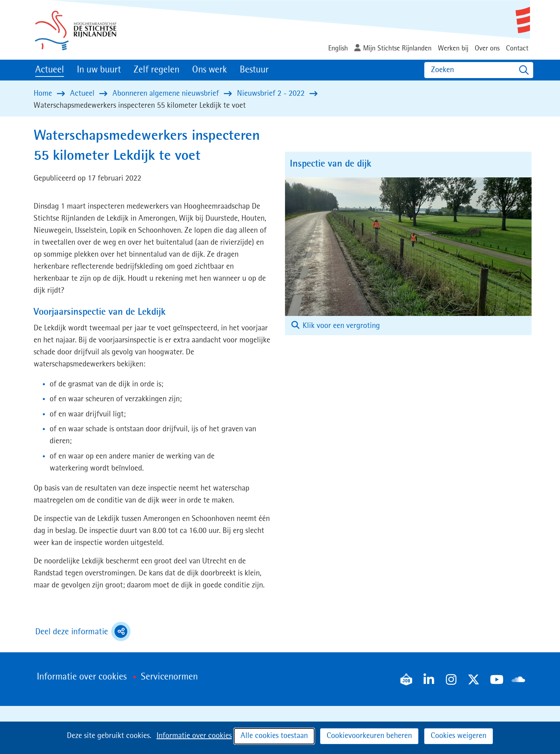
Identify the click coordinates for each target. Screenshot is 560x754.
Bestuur (254, 70)
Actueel (50, 70)
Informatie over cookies (194, 736)
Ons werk (210, 70)
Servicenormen (169, 677)
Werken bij (453, 48)
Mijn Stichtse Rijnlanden (397, 48)
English (338, 48)
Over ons (487, 48)
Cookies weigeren (459, 736)
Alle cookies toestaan (274, 736)
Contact (517, 48)
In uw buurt (99, 70)
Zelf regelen (157, 70)
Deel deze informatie (83, 631)
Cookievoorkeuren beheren (369, 736)
